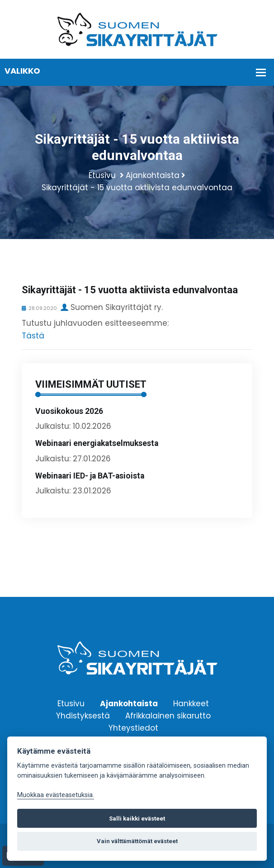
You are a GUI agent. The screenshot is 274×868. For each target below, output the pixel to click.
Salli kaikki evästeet (137, 819)
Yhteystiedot (133, 727)
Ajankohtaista (153, 175)
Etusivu (102, 175)
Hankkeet (191, 703)
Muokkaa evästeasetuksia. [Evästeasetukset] (56, 795)
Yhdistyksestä (83, 715)
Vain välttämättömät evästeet (137, 841)
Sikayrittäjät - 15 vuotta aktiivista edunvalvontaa (137, 188)
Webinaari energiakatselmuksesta (97, 443)
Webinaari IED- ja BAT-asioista (90, 476)
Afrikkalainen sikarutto (168, 715)
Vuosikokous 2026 (69, 411)
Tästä (33, 336)
